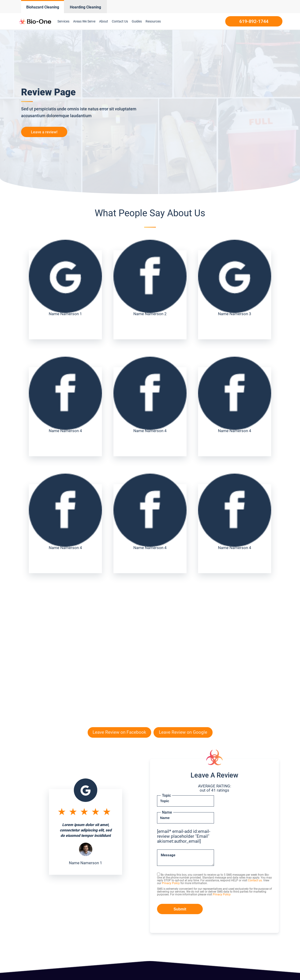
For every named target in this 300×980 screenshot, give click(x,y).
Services (63, 21)
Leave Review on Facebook (119, 732)
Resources (153, 21)
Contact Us (120, 21)
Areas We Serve (84, 21)
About (104, 21)
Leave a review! (44, 132)
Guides (137, 21)
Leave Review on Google (183, 732)
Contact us (255, 880)
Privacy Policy (171, 883)
